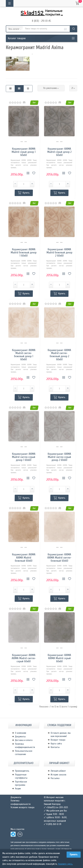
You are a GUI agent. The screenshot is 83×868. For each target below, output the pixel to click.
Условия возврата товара (22, 807)
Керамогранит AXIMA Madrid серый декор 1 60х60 (24, 152)
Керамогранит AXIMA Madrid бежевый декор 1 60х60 (24, 253)
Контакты (55, 747)
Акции (18, 789)
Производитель (22, 771)
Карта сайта (56, 744)
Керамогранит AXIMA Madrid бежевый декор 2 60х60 (59, 253)
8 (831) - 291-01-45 (41, 21)
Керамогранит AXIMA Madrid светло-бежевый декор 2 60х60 (59, 355)
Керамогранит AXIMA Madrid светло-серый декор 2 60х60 (59, 457)
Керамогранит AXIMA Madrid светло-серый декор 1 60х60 (24, 457)
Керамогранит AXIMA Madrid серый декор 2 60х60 (59, 152)
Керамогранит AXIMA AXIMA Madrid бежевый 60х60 (24, 558)
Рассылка (55, 778)
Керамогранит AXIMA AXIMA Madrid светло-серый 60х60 (24, 658)
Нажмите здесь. (65, 864)
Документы (20, 737)
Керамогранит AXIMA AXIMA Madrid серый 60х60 (59, 658)
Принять (74, 855)
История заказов (58, 775)
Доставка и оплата (24, 740)
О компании (21, 733)
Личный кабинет (58, 771)
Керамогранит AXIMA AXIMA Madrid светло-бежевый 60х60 (59, 558)
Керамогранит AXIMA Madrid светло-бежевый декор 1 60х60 (24, 355)
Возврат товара (58, 740)
